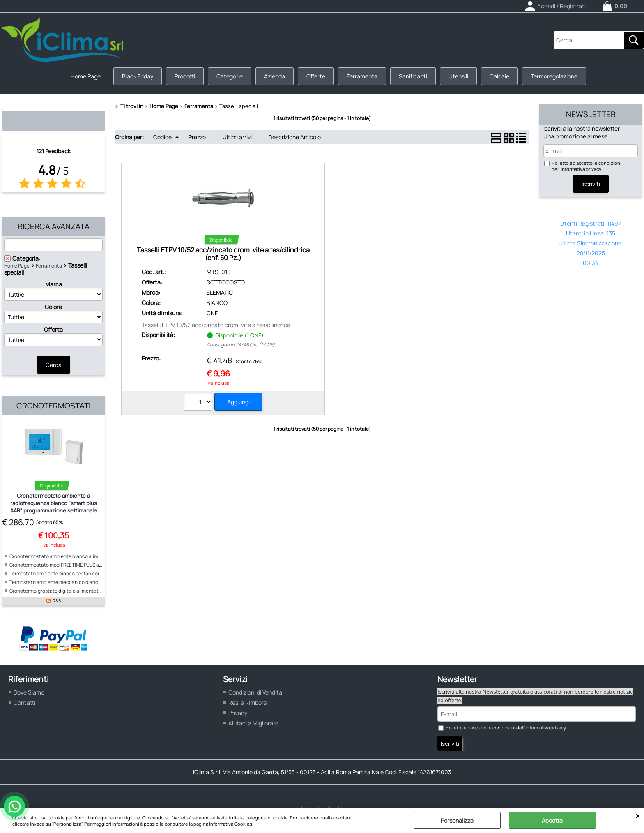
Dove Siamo (29, 692)
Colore (53, 307)
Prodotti (185, 76)
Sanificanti (413, 76)
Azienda (275, 76)
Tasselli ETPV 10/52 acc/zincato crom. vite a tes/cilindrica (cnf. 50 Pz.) (223, 254)
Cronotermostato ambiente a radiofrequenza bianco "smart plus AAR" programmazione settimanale (54, 503)
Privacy (238, 713)
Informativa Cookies (231, 824)
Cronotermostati (53, 406)
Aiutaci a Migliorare (253, 723)
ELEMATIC (220, 292)
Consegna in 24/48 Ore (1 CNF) (241, 345)
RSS (57, 601)
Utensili (458, 76)
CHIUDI (638, 816)
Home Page (86, 76)
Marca (54, 284)
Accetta (552, 820)
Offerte (316, 76)
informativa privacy (581, 169)
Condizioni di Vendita (255, 692)
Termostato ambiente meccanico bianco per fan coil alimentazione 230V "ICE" (97, 582)
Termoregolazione (554, 76)
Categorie (230, 76)
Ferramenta (362, 76)
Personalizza (457, 820)
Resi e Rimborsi (248, 703)
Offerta (53, 329)
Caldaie (499, 76)
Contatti (24, 703)
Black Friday (138, 76)
